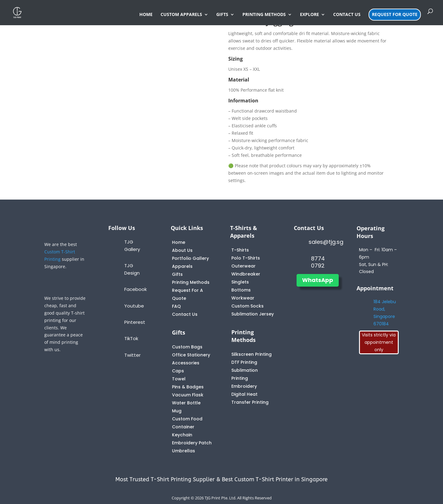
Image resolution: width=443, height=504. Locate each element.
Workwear (243, 298)
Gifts (177, 274)
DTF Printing (244, 362)
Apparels (182, 266)
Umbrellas (184, 451)
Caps (178, 371)
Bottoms (241, 290)
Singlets (240, 282)
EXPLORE (309, 15)
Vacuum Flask (188, 395)
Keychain (182, 435)
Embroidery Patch (192, 443)
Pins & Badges (188, 387)
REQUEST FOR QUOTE (395, 14)
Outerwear (243, 266)
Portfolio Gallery (190, 258)
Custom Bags (187, 347)
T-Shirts (240, 250)
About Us (182, 250)
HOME (146, 15)
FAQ (176, 306)
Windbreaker (246, 274)
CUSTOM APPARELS (181, 15)
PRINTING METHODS (264, 15)
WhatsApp (318, 280)
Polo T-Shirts (246, 258)
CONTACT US (347, 15)
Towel (179, 379)
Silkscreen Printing (251, 354)
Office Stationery (191, 355)
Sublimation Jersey (253, 314)
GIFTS (222, 15)
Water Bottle (186, 403)
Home (179, 242)
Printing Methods (191, 282)
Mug (177, 411)
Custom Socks (247, 306)
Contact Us (185, 314)
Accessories (186, 363)
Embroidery (244, 386)
